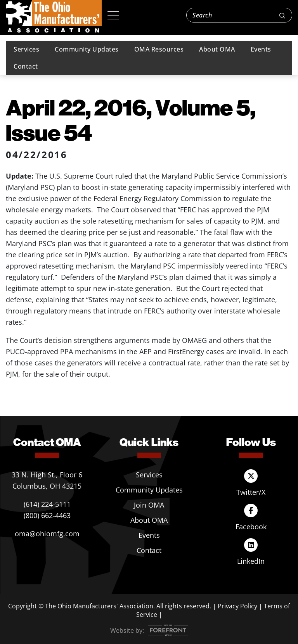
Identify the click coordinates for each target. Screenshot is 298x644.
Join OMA (149, 505)
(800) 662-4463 (47, 515)
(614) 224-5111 (47, 504)
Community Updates (87, 49)
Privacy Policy (237, 606)
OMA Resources (159, 49)
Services (26, 49)
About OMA (217, 49)
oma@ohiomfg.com (47, 534)
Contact (26, 66)
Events (261, 49)
